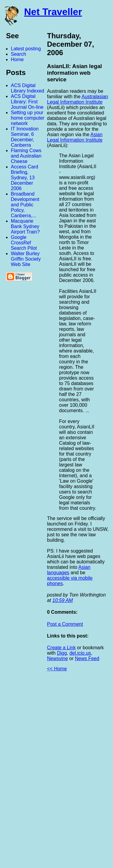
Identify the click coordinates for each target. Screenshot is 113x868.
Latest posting (26, 49)
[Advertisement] (47, 772)
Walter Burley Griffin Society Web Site (26, 259)
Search (19, 54)
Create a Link (61, 648)
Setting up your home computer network (28, 118)
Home (17, 60)
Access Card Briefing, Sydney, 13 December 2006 (25, 178)
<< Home (57, 669)
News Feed (87, 658)
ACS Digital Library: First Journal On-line (27, 102)
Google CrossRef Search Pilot (24, 243)
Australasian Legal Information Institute (78, 99)
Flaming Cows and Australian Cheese (26, 156)
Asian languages (69, 570)
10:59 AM (63, 600)
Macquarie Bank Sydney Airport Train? (25, 226)
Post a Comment (65, 624)
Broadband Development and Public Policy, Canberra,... (25, 205)
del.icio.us (80, 653)
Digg (62, 653)
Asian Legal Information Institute (75, 137)
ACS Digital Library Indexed (27, 88)
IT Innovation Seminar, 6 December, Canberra (25, 137)
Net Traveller (53, 12)
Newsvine (57, 658)
